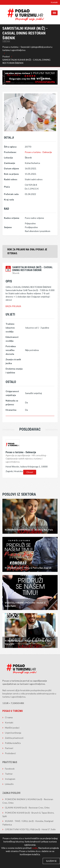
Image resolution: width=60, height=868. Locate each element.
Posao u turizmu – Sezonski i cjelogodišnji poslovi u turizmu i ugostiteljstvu (27, 48)
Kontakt (54, 2)
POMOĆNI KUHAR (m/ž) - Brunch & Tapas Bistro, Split (28, 814)
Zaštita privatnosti (14, 738)
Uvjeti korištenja (13, 733)
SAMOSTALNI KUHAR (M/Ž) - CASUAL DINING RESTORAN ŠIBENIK (26, 61)
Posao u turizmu (13, 711)
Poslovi (6, 56)
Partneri (9, 748)
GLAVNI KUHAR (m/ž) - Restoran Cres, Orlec (27, 808)
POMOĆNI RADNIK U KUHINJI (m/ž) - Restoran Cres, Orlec (28, 801)
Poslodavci (10, 753)
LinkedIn (9, 784)
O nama (9, 717)
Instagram (10, 779)
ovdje (35, 848)
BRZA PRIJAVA (13, 306)
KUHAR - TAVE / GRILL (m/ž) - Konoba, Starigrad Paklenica (28, 823)
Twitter (9, 774)
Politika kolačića (13, 743)
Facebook (10, 769)
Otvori (30, 472)
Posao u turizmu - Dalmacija (38, 152)
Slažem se (51, 861)
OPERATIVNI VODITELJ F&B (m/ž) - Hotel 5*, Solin (30, 829)
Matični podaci (12, 728)
